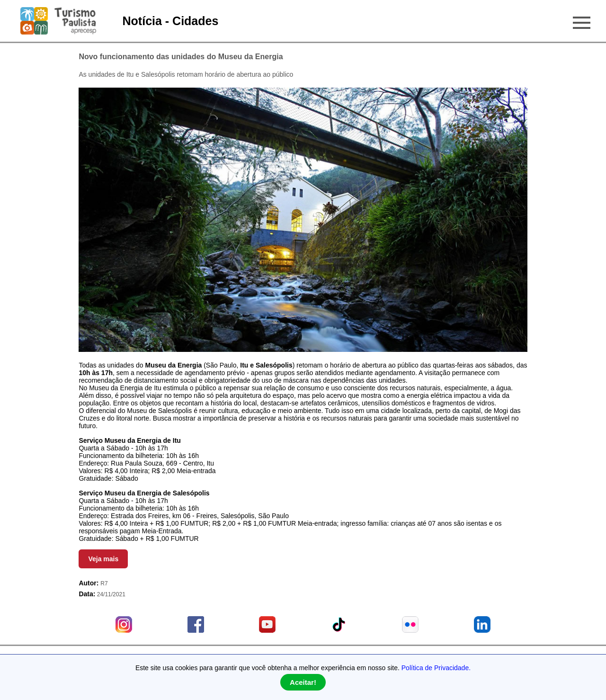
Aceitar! (303, 682)
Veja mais (103, 559)
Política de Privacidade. (436, 668)
